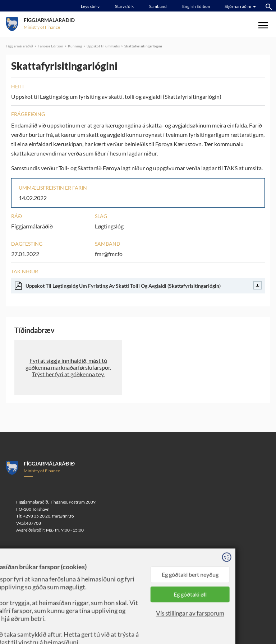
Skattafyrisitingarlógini (143, 46)
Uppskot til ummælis (103, 46)
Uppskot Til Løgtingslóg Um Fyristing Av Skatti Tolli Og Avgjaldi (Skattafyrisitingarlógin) (138, 286)
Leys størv (90, 6)
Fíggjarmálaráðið (19, 46)
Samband (158, 6)
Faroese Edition (50, 46)
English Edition (196, 6)
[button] (68, 367)
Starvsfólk (124, 6)
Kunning (75, 46)
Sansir (73, 574)
